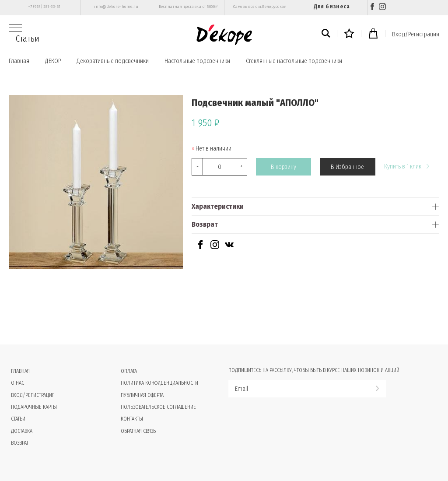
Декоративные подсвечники (113, 61)
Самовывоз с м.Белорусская (260, 7)
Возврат (205, 224)
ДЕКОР (53, 61)
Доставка (22, 431)
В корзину (283, 167)
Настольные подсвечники (197, 61)
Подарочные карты (34, 407)
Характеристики (218, 206)
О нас (17, 383)
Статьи (28, 39)
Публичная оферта (142, 395)
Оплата (129, 371)
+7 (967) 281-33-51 (44, 7)
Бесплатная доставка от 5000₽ (188, 7)
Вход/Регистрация (416, 34)
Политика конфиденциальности (159, 383)
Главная (19, 61)
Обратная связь (138, 431)
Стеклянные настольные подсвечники (294, 61)
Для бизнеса (332, 6)
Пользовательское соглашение (158, 407)
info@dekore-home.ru (116, 7)
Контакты (132, 419)
